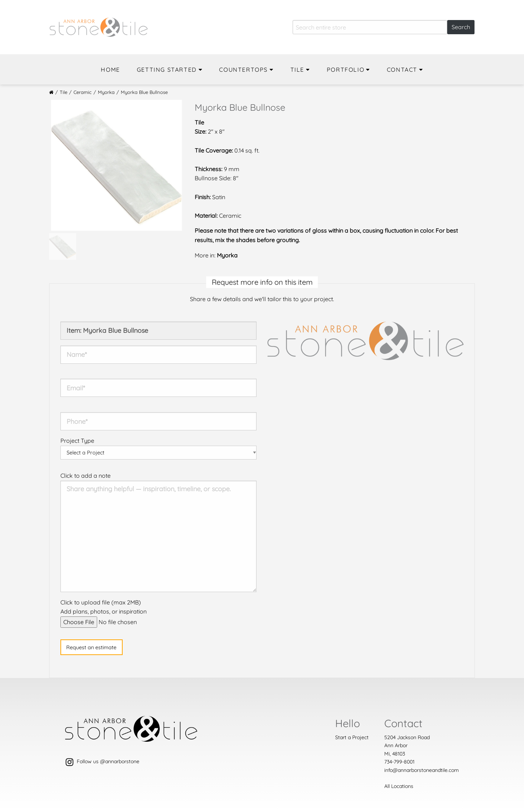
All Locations (399, 786)
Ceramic (83, 92)
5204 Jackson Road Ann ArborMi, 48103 (407, 746)
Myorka (106, 92)
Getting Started (167, 70)
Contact (402, 70)
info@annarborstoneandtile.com (422, 770)
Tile (297, 70)
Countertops (243, 70)
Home (110, 70)
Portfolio (346, 70)
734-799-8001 (399, 762)
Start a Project (352, 737)
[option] (116, 165)
